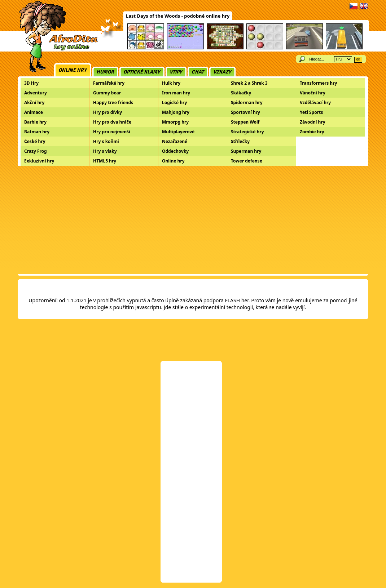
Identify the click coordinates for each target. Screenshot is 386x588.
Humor (105, 72)
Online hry (73, 70)
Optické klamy (142, 72)
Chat (198, 72)
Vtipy (176, 72)
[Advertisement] (193, 220)
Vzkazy (222, 72)
